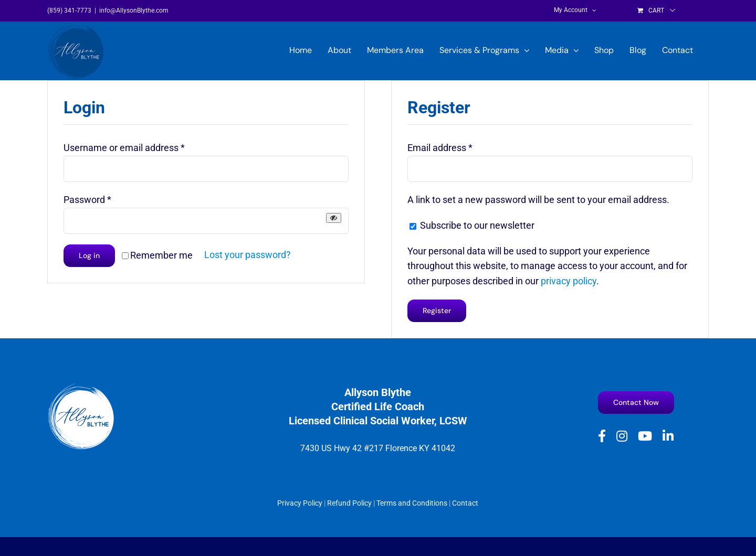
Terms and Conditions (412, 503)
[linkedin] (668, 436)
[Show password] (334, 218)
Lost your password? (248, 255)
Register (437, 311)
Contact (465, 503)
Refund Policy (349, 503)
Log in (89, 255)
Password (87, 200)
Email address (440, 148)
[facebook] (602, 436)
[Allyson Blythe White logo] (81, 387)
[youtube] (645, 436)
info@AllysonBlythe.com (134, 10)
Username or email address (124, 148)
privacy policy (569, 281)
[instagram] (622, 436)
